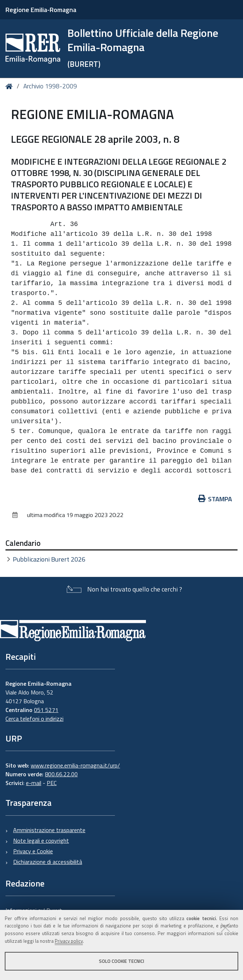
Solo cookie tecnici (121, 961)
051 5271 (46, 710)
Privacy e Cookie (33, 851)
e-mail (34, 783)
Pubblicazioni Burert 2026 (49, 559)
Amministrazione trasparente (49, 830)
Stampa (215, 499)
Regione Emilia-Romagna (41, 10)
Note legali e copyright (41, 841)
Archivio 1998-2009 (50, 86)
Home (10, 86)
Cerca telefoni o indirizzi (34, 719)
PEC (52, 783)
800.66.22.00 (61, 774)
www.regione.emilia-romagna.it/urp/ (75, 765)
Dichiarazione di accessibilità (48, 862)
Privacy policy (69, 941)
